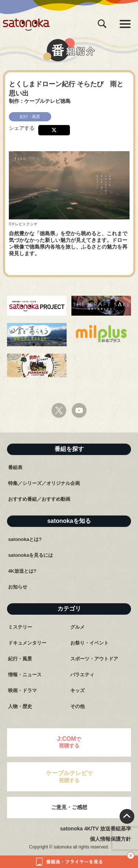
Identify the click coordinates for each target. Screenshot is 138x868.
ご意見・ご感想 (69, 807)
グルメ (77, 627)
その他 (77, 706)
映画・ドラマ (22, 690)
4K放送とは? (22, 571)
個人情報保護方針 (110, 839)
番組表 (15, 467)
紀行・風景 (20, 659)
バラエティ (82, 675)
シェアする (22, 128)
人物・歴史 (20, 706)
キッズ (77, 690)
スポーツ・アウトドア (94, 659)
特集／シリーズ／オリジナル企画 (44, 483)
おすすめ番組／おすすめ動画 (39, 499)
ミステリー (20, 627)
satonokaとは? (25, 539)
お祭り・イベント (89, 643)
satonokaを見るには (31, 555)
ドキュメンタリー (27, 643)
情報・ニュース (25, 675)
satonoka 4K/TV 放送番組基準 (95, 829)
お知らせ (18, 587)
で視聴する (69, 742)
